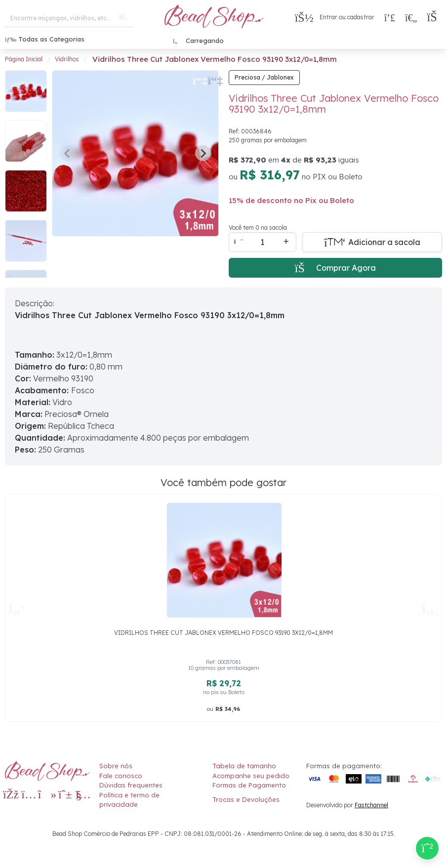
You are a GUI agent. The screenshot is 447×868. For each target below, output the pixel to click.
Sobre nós (116, 766)
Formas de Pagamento (249, 785)
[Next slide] (203, 153)
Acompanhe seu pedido (251, 776)
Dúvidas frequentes (131, 785)
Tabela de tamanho (244, 766)
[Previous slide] (68, 153)
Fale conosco (121, 776)
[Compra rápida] (390, 17)
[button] (434, 18)
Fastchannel (371, 805)
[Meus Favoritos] (411, 17)
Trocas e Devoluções (246, 799)
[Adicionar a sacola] (372, 242)
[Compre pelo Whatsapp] (427, 848)
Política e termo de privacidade (129, 800)
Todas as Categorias (45, 39)
